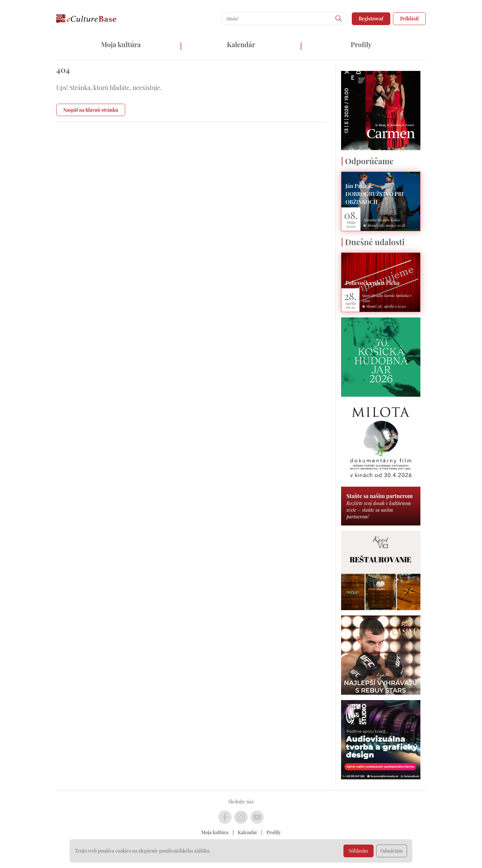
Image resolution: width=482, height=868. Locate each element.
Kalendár (241, 44)
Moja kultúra (121, 44)
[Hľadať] (339, 19)
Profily (361, 44)
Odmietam (392, 851)
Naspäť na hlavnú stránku (91, 110)
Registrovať (371, 19)
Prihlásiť (409, 19)
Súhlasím (358, 851)
